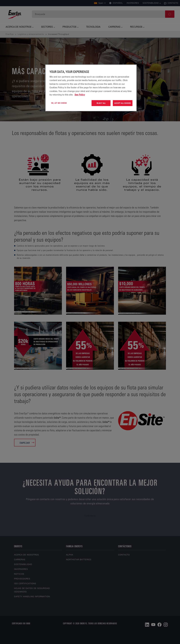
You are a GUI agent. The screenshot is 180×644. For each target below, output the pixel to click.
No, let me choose (59, 103)
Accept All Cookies (123, 103)
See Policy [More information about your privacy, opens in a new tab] (80, 95)
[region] (91, 88)
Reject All (101, 103)
